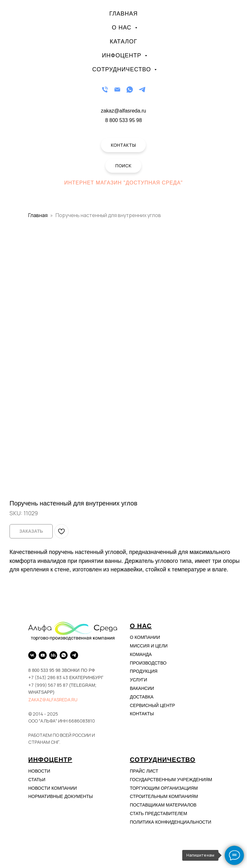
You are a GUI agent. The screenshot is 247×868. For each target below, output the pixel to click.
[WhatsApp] (130, 90)
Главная (123, 14)
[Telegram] (142, 90)
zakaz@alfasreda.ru (53, 700)
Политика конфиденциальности (170, 822)
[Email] (117, 90)
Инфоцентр (123, 55)
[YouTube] (43, 655)
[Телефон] (105, 90)
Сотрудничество (123, 69)
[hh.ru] (53, 655)
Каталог (123, 42)
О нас (123, 28)
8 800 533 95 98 (123, 120)
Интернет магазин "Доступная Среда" (123, 183)
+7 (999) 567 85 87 (48, 685)
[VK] (32, 655)
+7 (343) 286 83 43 (48, 677)
